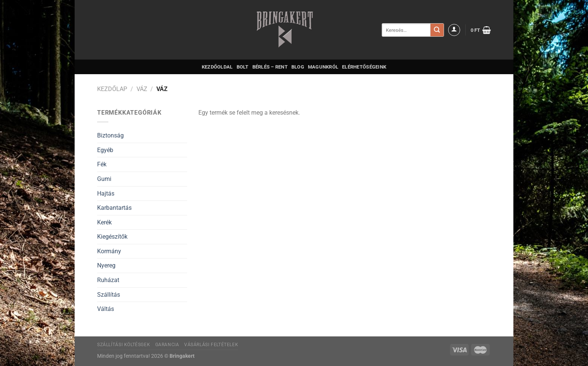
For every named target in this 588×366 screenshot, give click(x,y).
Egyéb (105, 150)
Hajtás (106, 193)
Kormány (109, 251)
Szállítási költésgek (124, 345)
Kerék (104, 222)
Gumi (104, 179)
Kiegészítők (112, 237)
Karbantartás (114, 208)
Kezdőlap (112, 89)
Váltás (106, 309)
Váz (142, 89)
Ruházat (108, 280)
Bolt (243, 67)
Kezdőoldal (217, 67)
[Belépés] (454, 30)
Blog (298, 67)
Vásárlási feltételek (211, 345)
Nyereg (106, 265)
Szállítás (109, 295)
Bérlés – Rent (270, 67)
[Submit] (437, 30)
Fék (102, 164)
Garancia (167, 345)
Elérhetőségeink (364, 67)
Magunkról (323, 67)
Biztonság (110, 135)
